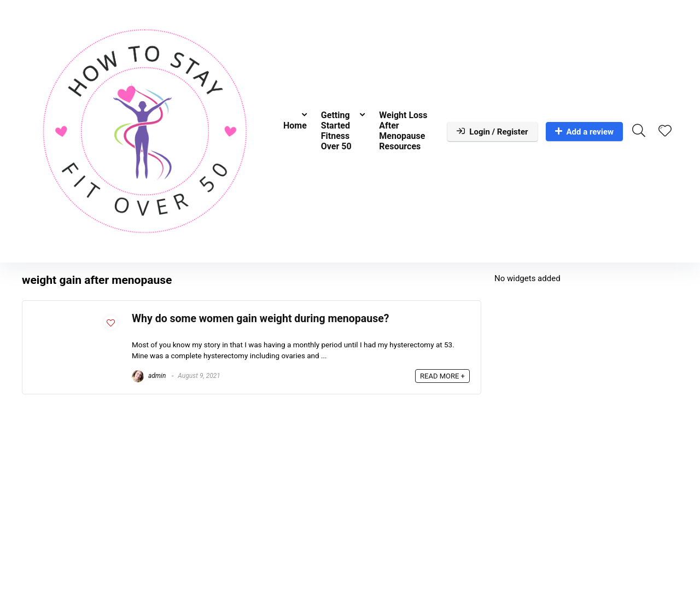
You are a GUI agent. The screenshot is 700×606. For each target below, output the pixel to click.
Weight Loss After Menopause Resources (403, 131)
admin (149, 376)
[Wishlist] (665, 132)
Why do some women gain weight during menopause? (260, 319)
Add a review (585, 132)
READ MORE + (442, 376)
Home (295, 126)
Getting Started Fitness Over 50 (336, 131)
